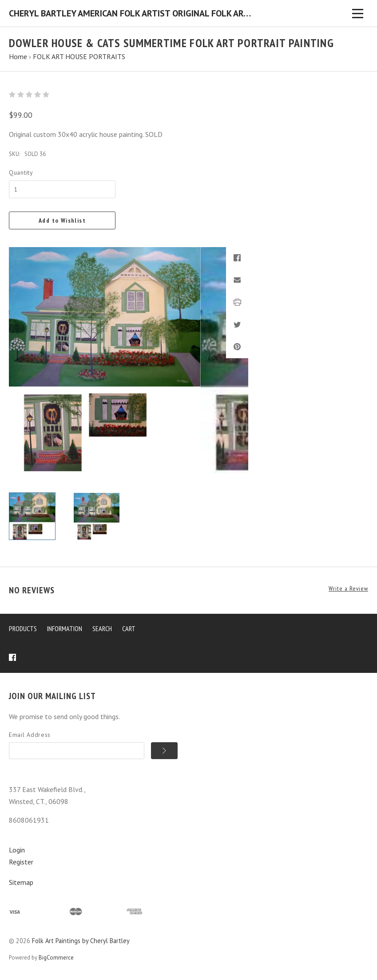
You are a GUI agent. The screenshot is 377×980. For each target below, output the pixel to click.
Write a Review (348, 589)
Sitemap (21, 882)
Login (17, 850)
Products (23, 628)
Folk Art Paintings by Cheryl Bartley (81, 941)
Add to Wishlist (62, 220)
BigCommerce (56, 958)
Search (102, 628)
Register (21, 862)
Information (65, 628)
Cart (129, 628)
